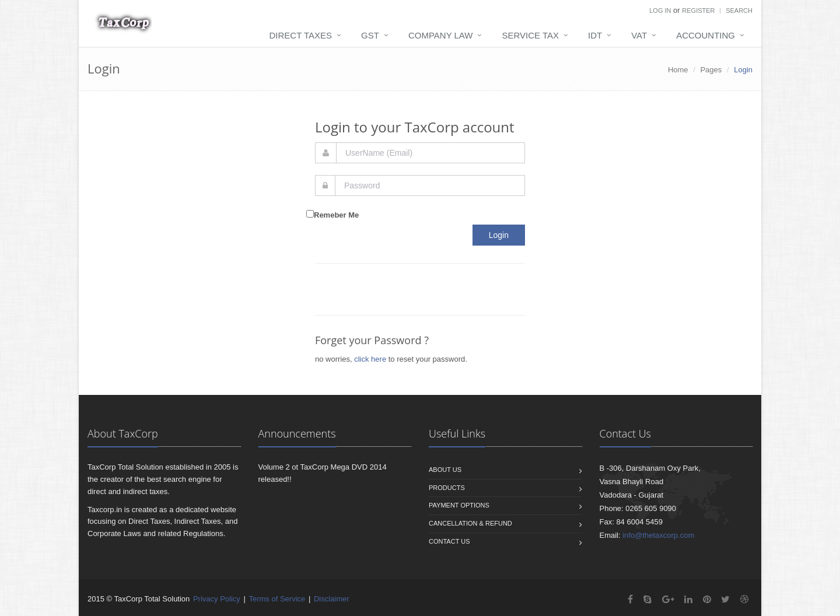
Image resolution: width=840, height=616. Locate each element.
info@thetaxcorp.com (658, 535)
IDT (595, 35)
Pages (711, 70)
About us (445, 470)
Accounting (706, 35)
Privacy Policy (217, 599)
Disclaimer (332, 599)
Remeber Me (336, 215)
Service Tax (530, 35)
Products (447, 488)
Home (678, 70)
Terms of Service (277, 599)
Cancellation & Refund (470, 523)
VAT (639, 35)
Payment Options (459, 505)
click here (370, 359)
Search (739, 10)
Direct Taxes (301, 35)
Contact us (449, 541)
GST (370, 35)
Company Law (441, 35)
